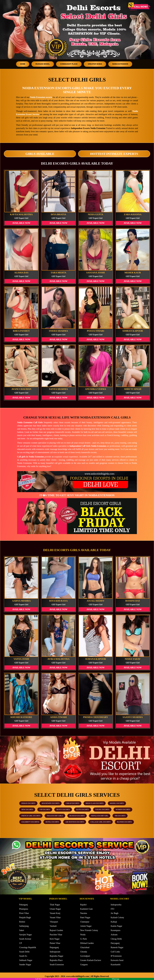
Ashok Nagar (86, 926)
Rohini (22, 922)
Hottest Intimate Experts (114, 154)
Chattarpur (85, 922)
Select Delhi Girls (77, 80)
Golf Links (115, 952)
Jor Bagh (115, 913)
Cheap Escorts (73, 803)
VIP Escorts (45, 809)
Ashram (114, 935)
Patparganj (54, 947)
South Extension (57, 964)
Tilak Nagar (55, 905)
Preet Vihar (24, 913)
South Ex (23, 956)
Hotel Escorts (52, 822)
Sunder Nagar (25, 964)
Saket (22, 930)
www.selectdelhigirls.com (78, 976)
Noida (83, 935)
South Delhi (24, 952)
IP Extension (116, 956)
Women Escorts (123, 809)
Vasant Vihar (55, 917)
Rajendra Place (56, 960)
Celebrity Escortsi (30, 822)
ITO (112, 909)
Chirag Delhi (116, 939)
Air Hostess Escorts (75, 822)
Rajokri (83, 905)
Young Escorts (102, 809)
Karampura (115, 930)
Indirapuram (55, 952)
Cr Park (84, 939)
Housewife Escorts (51, 803)
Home (23, 64)
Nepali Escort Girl (100, 816)
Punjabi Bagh (25, 917)
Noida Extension (120, 64)
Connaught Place (69, 64)
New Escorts (27, 809)
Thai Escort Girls (55, 816)
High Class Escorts (95, 803)
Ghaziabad (85, 947)
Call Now (38, 979)
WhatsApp (115, 979)
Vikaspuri (54, 922)
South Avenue (25, 939)
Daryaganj (115, 943)
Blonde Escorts (124, 822)
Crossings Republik (28, 947)
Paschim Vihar (56, 935)
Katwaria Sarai (117, 960)
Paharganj (24, 905)
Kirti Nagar (55, 939)
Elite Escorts (83, 809)
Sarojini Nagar (26, 935)
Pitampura (24, 909)
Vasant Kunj (55, 913)
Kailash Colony (117, 917)
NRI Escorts (120, 816)
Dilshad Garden (87, 943)
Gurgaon (84, 964)
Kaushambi (116, 964)
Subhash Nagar (26, 960)
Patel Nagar (85, 917)
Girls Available (40, 154)
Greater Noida (95, 64)
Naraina (84, 913)
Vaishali (53, 926)
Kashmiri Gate (86, 909)
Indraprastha (116, 905)
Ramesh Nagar (117, 947)
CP (21, 943)
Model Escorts (117, 803)
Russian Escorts (77, 816)
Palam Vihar (55, 943)
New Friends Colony (89, 930)
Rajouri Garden (56, 930)
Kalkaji (114, 922)
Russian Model (43, 64)
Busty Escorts (63, 809)
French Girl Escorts (31, 816)
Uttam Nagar (55, 909)
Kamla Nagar (116, 926)
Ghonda (84, 952)
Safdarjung (24, 926)
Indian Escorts (28, 803)
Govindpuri (85, 956)
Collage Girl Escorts (100, 822)
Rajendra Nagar (56, 956)
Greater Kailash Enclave (91, 960)
